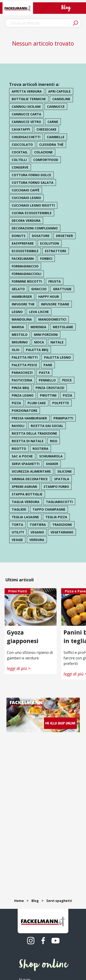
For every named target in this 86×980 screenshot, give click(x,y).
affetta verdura (27, 91)
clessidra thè (51, 145)
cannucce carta (26, 114)
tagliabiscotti (59, 502)
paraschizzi (22, 373)
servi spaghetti (26, 464)
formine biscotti (27, 281)
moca (39, 342)
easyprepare (23, 243)
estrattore (56, 251)
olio (16, 350)
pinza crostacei (50, 388)
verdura (37, 540)
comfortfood (46, 160)
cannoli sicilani (26, 107)
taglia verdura (26, 502)
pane (48, 365)
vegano (37, 532)
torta (17, 525)
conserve (20, 167)
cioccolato (22, 145)
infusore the (23, 304)
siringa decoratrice (30, 479)
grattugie (62, 289)
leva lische (39, 312)
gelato (18, 289)
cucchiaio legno (26, 198)
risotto (19, 449)
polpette (61, 403)
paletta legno (57, 357)
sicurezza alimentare (31, 471)
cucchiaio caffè (26, 190)
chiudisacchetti (26, 137)
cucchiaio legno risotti (33, 205)
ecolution (50, 243)
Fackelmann (23, 259)
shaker (52, 464)
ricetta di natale (28, 441)
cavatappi (21, 129)
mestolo (20, 335)
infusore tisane (55, 304)
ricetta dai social (47, 426)
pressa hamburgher (29, 418)
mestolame (63, 327)
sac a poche (22, 456)
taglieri (19, 509)
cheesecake (46, 129)
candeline (61, 99)
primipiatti (63, 418)
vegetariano (62, 532)
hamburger (22, 297)
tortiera (38, 525)
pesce (67, 380)
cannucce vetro (26, 122)
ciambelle (56, 137)
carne (53, 122)
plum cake (37, 403)
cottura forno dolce (31, 175)
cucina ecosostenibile (32, 213)
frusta (55, 281)
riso (54, 441)
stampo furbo (56, 487)
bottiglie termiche (29, 99)
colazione (43, 152)
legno (17, 312)
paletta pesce (24, 365)
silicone (65, 471)
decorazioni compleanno (35, 228)
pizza (68, 395)
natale (57, 342)
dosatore (41, 236)
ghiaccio (39, 289)
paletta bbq (37, 350)
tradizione (62, 525)
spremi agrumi (24, 487)
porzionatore (25, 411)
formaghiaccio (25, 266)
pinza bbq (20, 388)
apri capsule (59, 91)
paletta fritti (25, 357)
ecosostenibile (25, 251)
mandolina (22, 319)
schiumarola (51, 456)
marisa (18, 327)
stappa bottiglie (27, 494)
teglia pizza (56, 517)
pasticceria (22, 380)
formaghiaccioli (26, 274)
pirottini (48, 395)
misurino (20, 342)
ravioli (18, 426)
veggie (17, 540)
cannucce (56, 107)
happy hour (49, 297)
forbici (46, 259)
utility (18, 532)
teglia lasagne (25, 517)
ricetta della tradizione (34, 433)
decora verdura (26, 221)
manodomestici (52, 319)
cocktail (20, 152)
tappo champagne (49, 509)
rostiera (40, 449)
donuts (19, 236)
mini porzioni (46, 335)
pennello (47, 380)
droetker (64, 236)
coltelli (19, 160)
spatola (62, 479)
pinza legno (23, 395)
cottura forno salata (33, 183)
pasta (44, 373)
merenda (38, 327)
